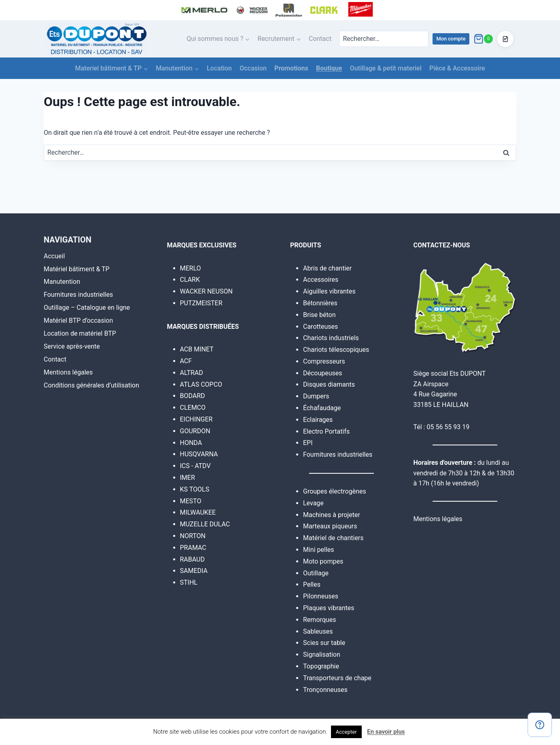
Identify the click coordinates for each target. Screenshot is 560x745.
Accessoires (321, 280)
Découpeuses (323, 373)
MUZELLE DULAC (205, 524)
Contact (320, 39)
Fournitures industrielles (78, 295)
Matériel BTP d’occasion (78, 320)
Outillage (316, 573)
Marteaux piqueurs (330, 526)
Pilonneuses (321, 596)
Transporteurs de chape (337, 678)
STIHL (189, 582)
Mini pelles (319, 550)
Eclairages (318, 420)
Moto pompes (323, 561)
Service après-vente (72, 346)
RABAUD (192, 559)
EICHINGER (196, 419)
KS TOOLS (195, 489)
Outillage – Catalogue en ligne (87, 308)
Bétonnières (320, 303)
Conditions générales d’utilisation (91, 385)
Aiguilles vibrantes (329, 291)
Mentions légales (68, 372)
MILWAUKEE (198, 512)
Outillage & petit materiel (386, 68)
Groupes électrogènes (335, 491)
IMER (188, 478)
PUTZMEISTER (201, 303)
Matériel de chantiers (333, 538)
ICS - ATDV (195, 466)
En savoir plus (386, 732)
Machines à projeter (332, 515)
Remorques (319, 620)
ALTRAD (192, 373)
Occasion (253, 68)
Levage (313, 503)
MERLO (191, 268)
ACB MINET (197, 349)
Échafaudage (322, 408)
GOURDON (195, 431)
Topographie (321, 666)
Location (219, 68)
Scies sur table (324, 643)
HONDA (191, 443)
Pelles (312, 584)
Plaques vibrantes (329, 608)
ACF (186, 361)
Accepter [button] (346, 732)
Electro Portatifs (326, 431)
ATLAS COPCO (201, 384)
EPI (308, 443)
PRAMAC (193, 548)
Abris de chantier (327, 268)
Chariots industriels (331, 338)
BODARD (193, 396)
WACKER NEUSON (206, 291)
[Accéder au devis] (505, 39)
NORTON (193, 536)
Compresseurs (324, 361)
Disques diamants (329, 384)
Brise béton (319, 315)
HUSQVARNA (199, 454)
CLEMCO (193, 408)
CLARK (190, 280)
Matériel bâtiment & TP (77, 269)
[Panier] (483, 39)
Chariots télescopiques (336, 350)
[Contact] (540, 725)
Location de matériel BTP (80, 333)
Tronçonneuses (325, 690)
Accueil (54, 256)
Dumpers (316, 396)
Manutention (62, 282)
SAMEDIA (194, 571)
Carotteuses (320, 327)
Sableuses (318, 631)
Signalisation (322, 655)
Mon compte (451, 39)
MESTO (191, 501)
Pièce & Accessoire (457, 68)
